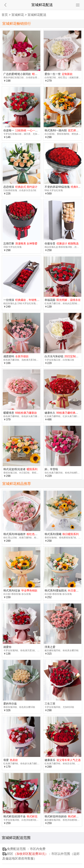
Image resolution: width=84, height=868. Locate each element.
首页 (5, 15)
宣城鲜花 (18, 15)
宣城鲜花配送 (37, 15)
